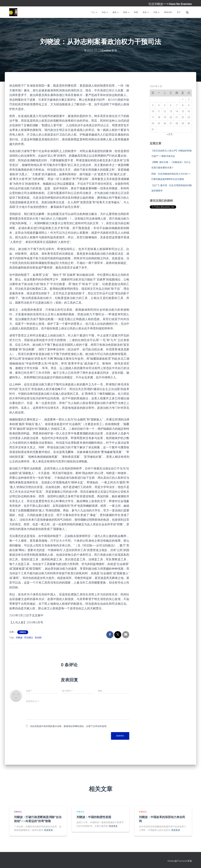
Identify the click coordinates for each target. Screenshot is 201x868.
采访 (146, 12)
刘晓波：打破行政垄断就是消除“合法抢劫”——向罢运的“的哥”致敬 (38, 819)
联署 (136, 12)
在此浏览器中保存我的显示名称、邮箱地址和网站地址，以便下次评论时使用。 (69, 726)
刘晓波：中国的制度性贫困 (94, 817)
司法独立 (29, 638)
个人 (94, 12)
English (168, 12)
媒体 (116, 12)
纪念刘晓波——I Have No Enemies (170, 4)
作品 (105, 12)
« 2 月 (170, 134)
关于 (179, 12)
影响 (126, 12)
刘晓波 (19, 638)
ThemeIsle (182, 861)
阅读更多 (49, 830)
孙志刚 (38, 638)
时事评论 (23, 632)
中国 (156, 12)
